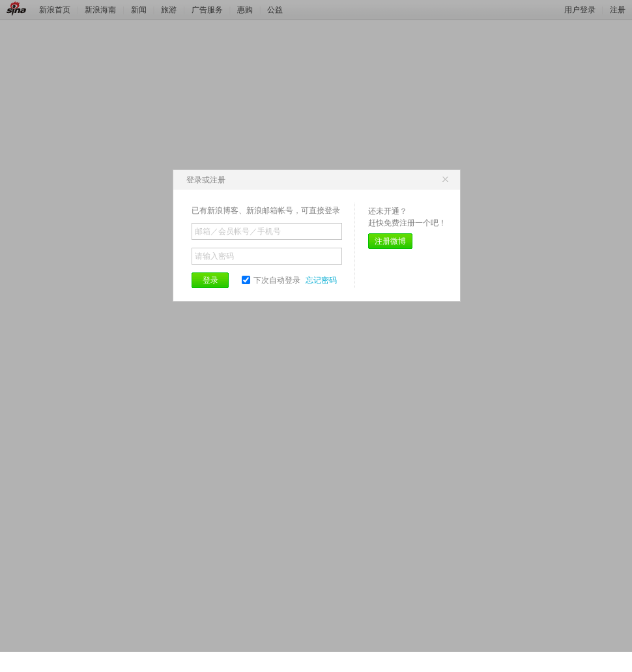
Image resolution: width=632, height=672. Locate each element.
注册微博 (390, 241)
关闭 (445, 180)
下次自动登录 (271, 280)
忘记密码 (321, 280)
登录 (210, 280)
